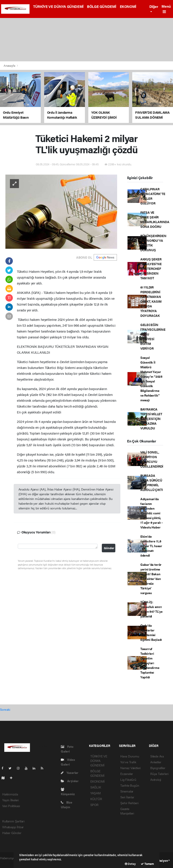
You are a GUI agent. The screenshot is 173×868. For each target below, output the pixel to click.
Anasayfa (10, 65)
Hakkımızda (10, 794)
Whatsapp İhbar (13, 827)
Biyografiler (158, 768)
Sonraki (5, 709)
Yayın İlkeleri (10, 800)
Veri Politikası (11, 806)
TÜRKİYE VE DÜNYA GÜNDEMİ (58, 6)
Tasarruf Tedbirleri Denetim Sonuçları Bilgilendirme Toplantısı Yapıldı (150, 663)
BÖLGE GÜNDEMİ (101, 6)
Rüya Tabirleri (159, 774)
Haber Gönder (12, 833)
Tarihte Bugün (130, 785)
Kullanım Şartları (13, 821)
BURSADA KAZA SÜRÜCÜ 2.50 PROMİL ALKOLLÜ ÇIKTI (152, 483)
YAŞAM (95, 793)
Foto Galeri (67, 749)
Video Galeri (68, 762)
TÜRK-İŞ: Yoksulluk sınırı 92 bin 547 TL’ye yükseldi (151, 609)
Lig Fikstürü (128, 779)
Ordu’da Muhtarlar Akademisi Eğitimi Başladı (151, 632)
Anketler (156, 762)
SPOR (94, 805)
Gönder (109, 548)
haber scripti (8, 863)
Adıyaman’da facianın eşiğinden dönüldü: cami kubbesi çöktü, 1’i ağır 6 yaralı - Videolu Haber (151, 513)
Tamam (147, 864)
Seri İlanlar (127, 797)
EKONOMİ (128, 6)
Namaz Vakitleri (130, 768)
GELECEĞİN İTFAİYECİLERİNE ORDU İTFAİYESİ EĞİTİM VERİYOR (153, 336)
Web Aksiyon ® (160, 860)
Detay (130, 864)
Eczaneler (127, 774)
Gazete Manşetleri (127, 811)
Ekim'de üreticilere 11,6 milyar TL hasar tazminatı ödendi (151, 546)
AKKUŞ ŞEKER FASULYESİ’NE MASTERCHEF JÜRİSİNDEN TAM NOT (151, 269)
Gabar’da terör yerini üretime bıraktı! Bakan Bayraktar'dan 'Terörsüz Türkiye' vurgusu (151, 579)
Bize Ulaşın (67, 805)
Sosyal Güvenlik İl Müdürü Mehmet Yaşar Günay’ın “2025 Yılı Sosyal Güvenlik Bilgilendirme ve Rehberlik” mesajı (151, 379)
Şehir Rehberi (129, 803)
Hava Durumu (130, 756)
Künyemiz (68, 792)
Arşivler (70, 781)
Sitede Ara (157, 756)
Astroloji (156, 779)
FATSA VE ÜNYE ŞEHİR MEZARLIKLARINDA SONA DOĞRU (155, 219)
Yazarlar (70, 773)
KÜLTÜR (96, 799)
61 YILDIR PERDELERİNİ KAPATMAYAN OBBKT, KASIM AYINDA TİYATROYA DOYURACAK (151, 301)
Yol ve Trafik (128, 762)
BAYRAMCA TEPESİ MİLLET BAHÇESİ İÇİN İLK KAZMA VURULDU (151, 419)
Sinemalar (127, 791)
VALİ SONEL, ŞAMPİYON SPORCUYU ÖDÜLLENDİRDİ (152, 459)
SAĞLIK (96, 787)
